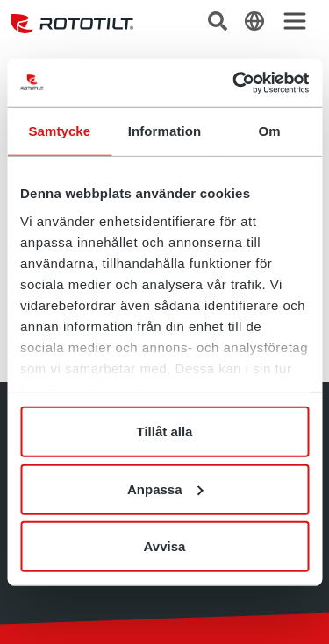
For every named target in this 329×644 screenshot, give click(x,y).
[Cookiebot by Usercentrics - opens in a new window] (234, 82)
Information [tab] (165, 131)
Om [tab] (270, 131)
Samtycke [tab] (59, 131)
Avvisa (165, 546)
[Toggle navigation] (295, 21)
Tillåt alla (165, 432)
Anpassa (165, 488)
